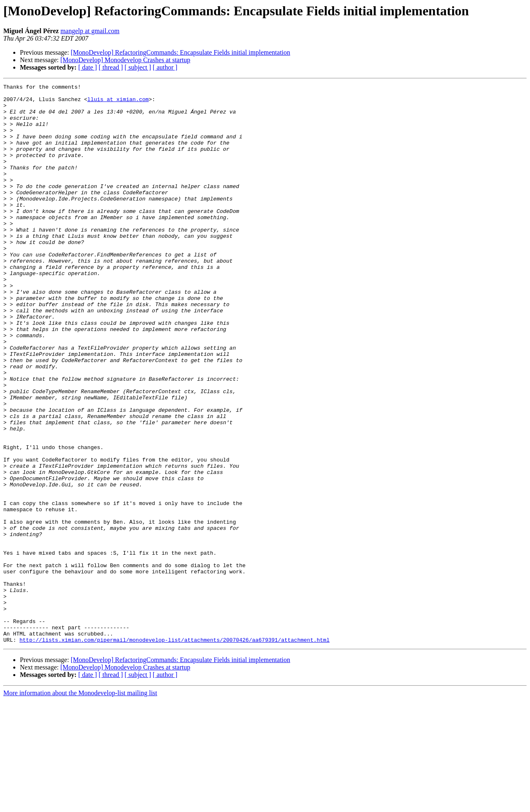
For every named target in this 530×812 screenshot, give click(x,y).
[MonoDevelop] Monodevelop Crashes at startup (125, 60)
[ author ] (165, 67)
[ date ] (88, 67)
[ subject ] (138, 67)
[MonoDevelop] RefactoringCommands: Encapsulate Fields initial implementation (181, 52)
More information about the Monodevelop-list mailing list (80, 805)
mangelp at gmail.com (90, 31)
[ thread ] (111, 67)
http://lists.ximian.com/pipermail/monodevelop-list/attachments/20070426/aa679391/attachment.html (175, 752)
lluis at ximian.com (118, 103)
